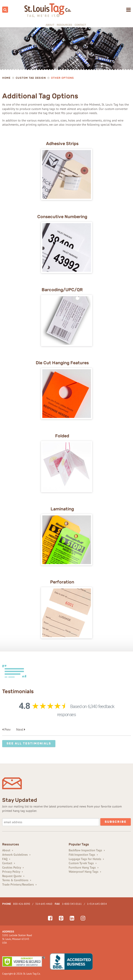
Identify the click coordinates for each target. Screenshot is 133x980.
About (50, 25)
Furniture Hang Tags (84, 867)
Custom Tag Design (31, 78)
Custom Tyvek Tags (83, 863)
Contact (80, 25)
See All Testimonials (29, 743)
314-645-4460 (44, 904)
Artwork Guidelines (16, 855)
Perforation (62, 582)
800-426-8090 (22, 904)
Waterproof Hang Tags (85, 872)
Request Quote (13, 876)
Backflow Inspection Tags (87, 850)
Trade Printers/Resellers (19, 884)
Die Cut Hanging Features (62, 363)
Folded (62, 436)
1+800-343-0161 (72, 904)
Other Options (62, 78)
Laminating (62, 509)
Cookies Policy (13, 867)
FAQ (6, 859)
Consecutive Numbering (62, 217)
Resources (64, 25)
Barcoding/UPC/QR (62, 290)
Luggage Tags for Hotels (86, 859)
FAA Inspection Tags (83, 855)
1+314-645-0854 (97, 904)
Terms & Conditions (17, 880)
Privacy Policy (13, 872)
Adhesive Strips (62, 144)
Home (6, 78)
